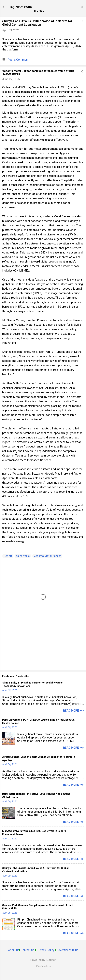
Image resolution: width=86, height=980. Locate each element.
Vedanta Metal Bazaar (47, 562)
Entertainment (40, 17)
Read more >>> (73, 717)
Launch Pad (65, 17)
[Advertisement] (43, 652)
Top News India (20, 7)
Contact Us (28, 956)
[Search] (82, 8)
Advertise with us (67, 956)
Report (18, 17)
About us (14, 956)
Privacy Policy (45, 956)
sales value (23, 562)
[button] (82, 28)
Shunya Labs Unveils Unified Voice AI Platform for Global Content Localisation (37, 29)
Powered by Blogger (43, 966)
